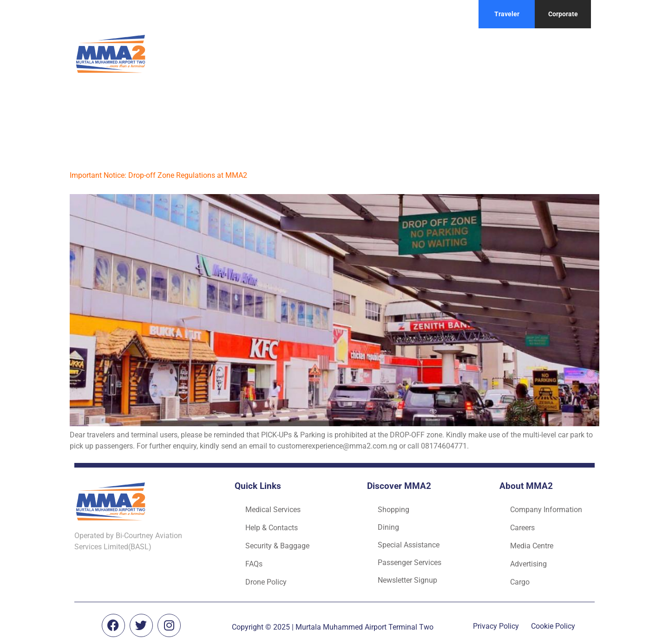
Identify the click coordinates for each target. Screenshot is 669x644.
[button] (275, 54)
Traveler (507, 14)
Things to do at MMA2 (375, 54)
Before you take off (275, 54)
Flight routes (459, 54)
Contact (515, 54)
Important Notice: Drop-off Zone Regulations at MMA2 (158, 175)
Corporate (563, 14)
